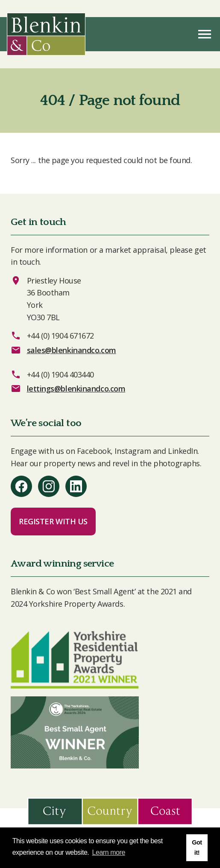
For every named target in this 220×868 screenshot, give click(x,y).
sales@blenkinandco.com (72, 350)
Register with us (53, 521)
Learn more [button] (109, 852)
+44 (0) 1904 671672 (60, 336)
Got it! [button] (197, 848)
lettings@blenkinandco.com (76, 389)
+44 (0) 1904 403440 (60, 374)
